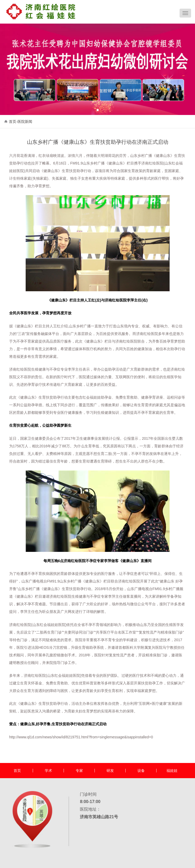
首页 (13, 122)
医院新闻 (25, 122)
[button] (98, 110)
